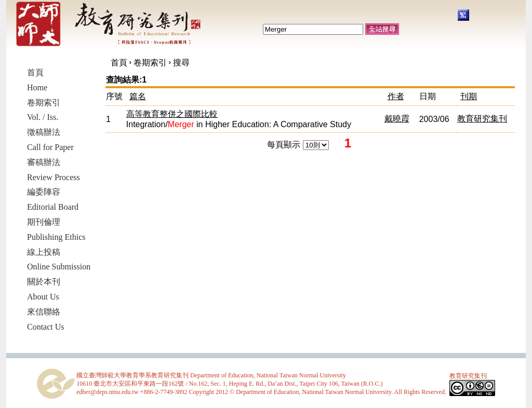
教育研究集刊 (482, 119)
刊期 (469, 96)
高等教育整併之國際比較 (172, 114)
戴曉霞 (397, 119)
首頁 (119, 63)
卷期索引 (150, 63)
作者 (396, 96)
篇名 (138, 96)
